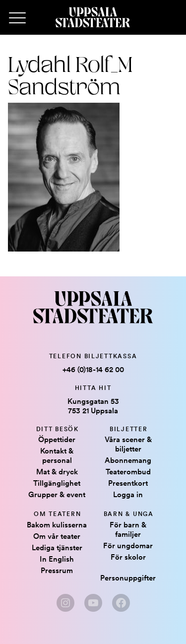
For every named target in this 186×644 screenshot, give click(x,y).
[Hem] (93, 17)
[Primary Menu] (17, 18)
